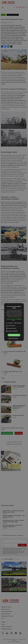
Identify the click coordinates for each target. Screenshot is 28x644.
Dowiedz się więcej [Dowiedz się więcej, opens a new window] (17, 317)
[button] (14, 320)
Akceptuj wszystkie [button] (14, 335)
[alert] (14, 322)
